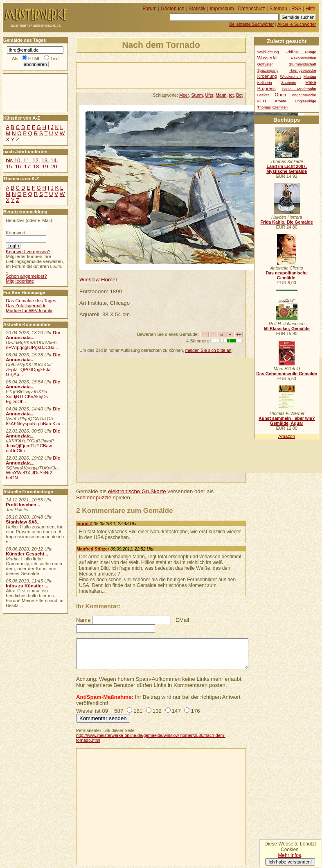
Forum (150, 9)
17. (28, 167)
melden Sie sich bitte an (208, 350)
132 (157, 711)
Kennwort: (16, 233)
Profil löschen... (23, 505)
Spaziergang (268, 70)
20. (55, 167)
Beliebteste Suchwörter (251, 24)
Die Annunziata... (33, 335)
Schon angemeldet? (26, 276)
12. (36, 160)
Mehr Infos (289, 855)
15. (9, 167)
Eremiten (280, 107)
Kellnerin (265, 83)
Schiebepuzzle (94, 497)
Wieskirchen (290, 77)
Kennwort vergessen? (28, 252)
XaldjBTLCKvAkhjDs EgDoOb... (27, 399)
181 (138, 711)
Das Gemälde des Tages (31, 301)
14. (54, 160)
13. (45, 160)
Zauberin (289, 83)
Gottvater (265, 64)
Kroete (280, 101)
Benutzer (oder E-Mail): (29, 220)
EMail (182, 620)
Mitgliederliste (20, 281)
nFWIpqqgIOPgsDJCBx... (32, 347)
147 (176, 711)
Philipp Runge (301, 52)
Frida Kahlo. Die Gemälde (287, 222)
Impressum (222, 9)
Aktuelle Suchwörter (297, 24)
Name (83, 620)
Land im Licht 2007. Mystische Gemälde (287, 169)
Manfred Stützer (93, 549)
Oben (280, 95)
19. (46, 167)
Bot (239, 95)
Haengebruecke (303, 70)
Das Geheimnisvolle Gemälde (287, 374)
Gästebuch (173, 9)
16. (18, 167)
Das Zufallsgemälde (26, 306)
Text (55, 59)
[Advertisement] (172, 75)
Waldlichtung (268, 52)
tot (231, 95)
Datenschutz (252, 9)
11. (27, 160)
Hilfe (311, 9)
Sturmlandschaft (303, 64)
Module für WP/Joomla (29, 310)
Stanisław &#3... (23, 522)
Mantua (310, 77)
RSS (296, 9)
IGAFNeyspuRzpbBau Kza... (35, 424)
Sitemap (278, 9)
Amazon (287, 436)
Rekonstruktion (304, 58)
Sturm (197, 95)
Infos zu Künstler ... (27, 586)
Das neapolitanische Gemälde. (287, 275)
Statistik (197, 9)
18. (37, 167)
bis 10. (14, 160)
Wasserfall (268, 58)
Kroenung (267, 76)
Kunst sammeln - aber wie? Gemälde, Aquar (287, 421)
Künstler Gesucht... (27, 554)
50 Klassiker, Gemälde (287, 329)
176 (195, 711)
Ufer (209, 95)
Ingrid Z (84, 524)
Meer (184, 95)
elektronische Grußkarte (137, 491)
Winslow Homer (98, 280)
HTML (34, 59)
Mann (221, 95)
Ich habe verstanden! (290, 862)
